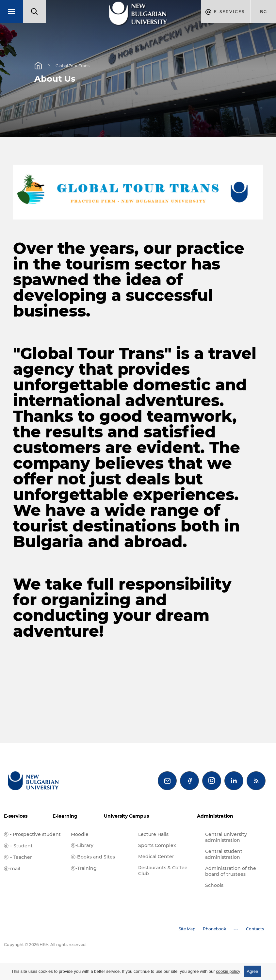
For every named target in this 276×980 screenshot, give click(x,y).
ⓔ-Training (84, 868)
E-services (16, 816)
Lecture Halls (153, 834)
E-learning (65, 816)
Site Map (187, 929)
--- (236, 929)
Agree (253, 971)
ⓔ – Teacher (18, 857)
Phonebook (214, 929)
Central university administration (226, 837)
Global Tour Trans (73, 66)
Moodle (80, 834)
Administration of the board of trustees (231, 871)
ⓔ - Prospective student (32, 834)
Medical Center (156, 857)
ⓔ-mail (12, 869)
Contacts (255, 929)
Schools (214, 885)
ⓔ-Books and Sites (93, 857)
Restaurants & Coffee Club (163, 871)
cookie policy (228, 971)
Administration (215, 816)
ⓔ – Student (18, 846)
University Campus (126, 816)
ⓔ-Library (82, 845)
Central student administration (224, 854)
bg (264, 12)
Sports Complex (157, 845)
